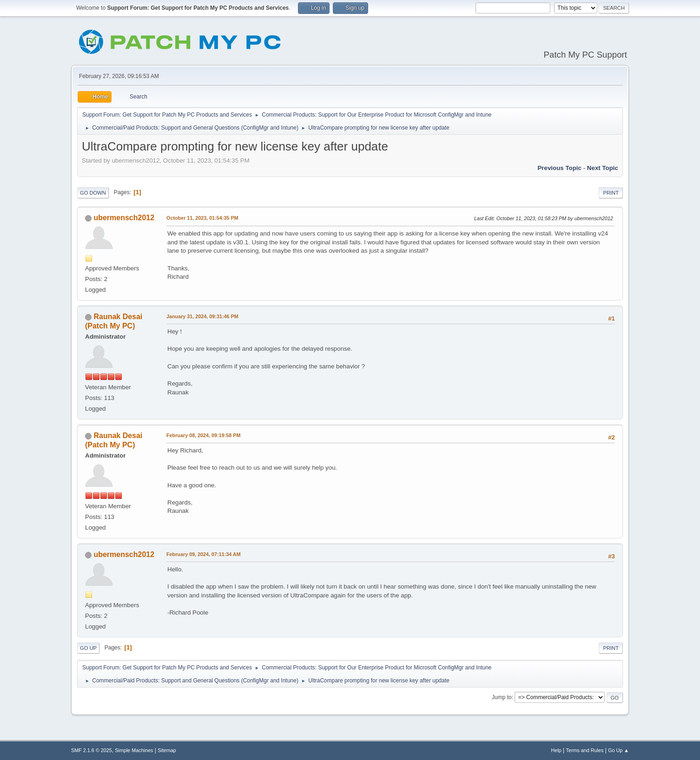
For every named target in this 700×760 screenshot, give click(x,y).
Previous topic (559, 168)
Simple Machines (134, 750)
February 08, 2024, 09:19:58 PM (203, 435)
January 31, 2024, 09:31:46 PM (202, 316)
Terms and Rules (585, 750)
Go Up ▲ (618, 750)
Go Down (93, 193)
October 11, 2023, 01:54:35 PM (202, 218)
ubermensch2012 (124, 218)
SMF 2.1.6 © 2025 (92, 750)
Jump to (502, 697)
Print (611, 193)
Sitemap (167, 750)
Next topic (603, 168)
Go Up (88, 648)
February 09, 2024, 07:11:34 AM (204, 554)
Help (556, 750)
